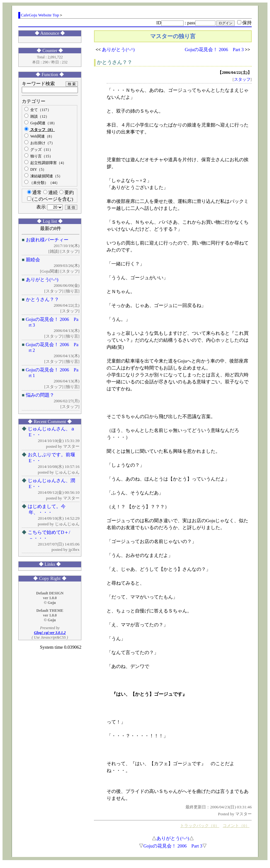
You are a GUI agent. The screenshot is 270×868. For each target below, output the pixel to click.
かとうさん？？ (42, 299)
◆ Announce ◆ (50, 33)
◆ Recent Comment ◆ (50, 422)
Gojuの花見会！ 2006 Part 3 (214, 50)
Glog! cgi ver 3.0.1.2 (50, 633)
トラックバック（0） (200, 826)
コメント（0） (236, 826)
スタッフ (242, 79)
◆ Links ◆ (50, 564)
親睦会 (33, 260)
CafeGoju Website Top (40, 15)
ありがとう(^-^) (42, 280)
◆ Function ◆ (50, 74)
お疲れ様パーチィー (47, 240)
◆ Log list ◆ (50, 221)
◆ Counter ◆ (50, 50)
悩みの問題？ (40, 395)
